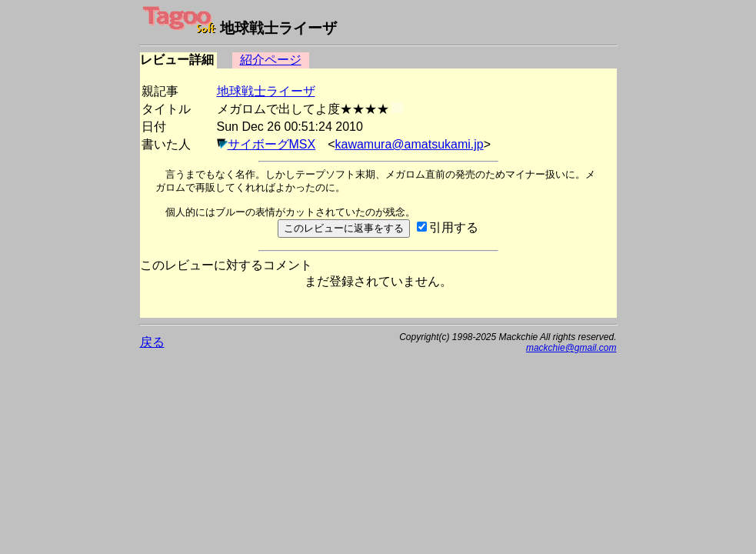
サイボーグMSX (272, 144)
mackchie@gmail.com (571, 348)
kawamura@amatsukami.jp (410, 144)
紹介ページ (271, 60)
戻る (152, 342)
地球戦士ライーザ (266, 91)
